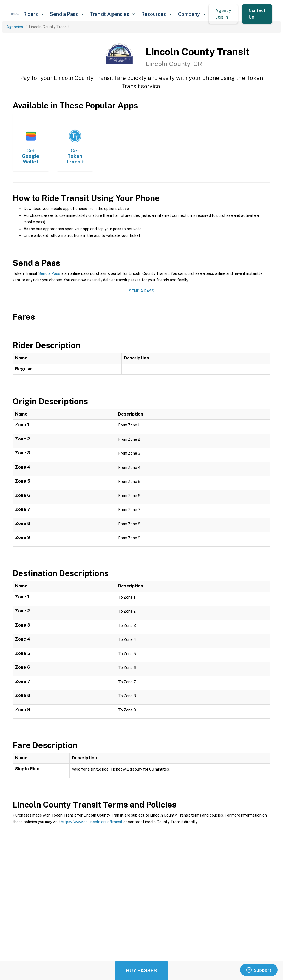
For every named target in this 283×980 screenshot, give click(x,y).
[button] (33, 14)
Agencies (15, 27)
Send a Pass (49, 273)
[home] (15, 14)
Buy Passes (141, 971)
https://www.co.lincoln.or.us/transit (92, 822)
